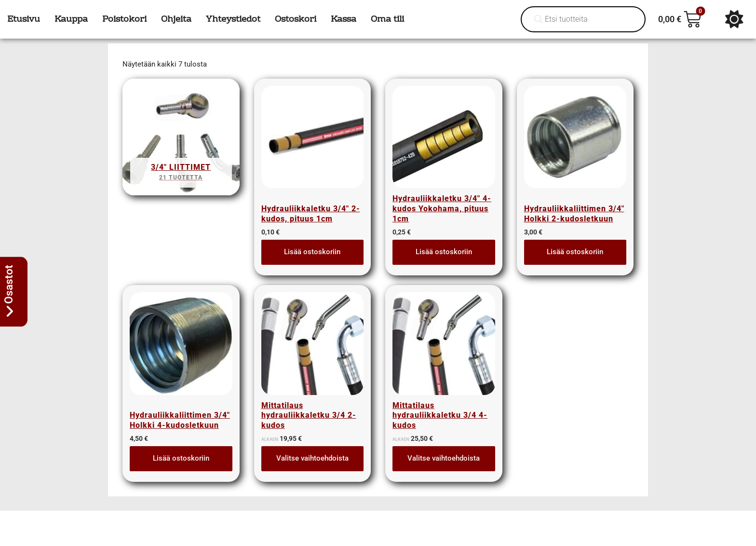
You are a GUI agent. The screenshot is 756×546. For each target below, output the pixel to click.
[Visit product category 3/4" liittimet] (181, 140)
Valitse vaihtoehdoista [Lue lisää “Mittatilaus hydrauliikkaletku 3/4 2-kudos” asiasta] (312, 458)
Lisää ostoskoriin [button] (312, 252)
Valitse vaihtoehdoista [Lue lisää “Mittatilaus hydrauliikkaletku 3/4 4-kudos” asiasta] (444, 458)
